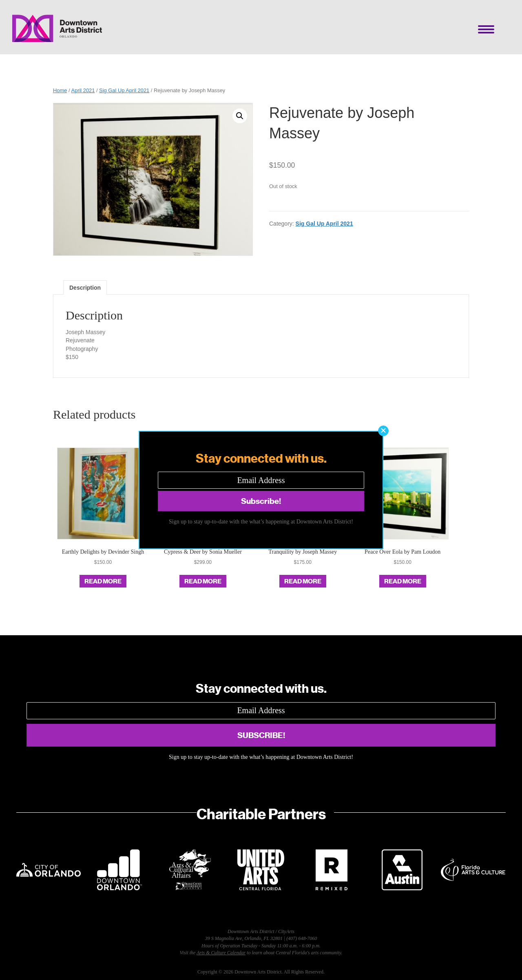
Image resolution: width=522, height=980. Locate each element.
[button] (383, 431)
